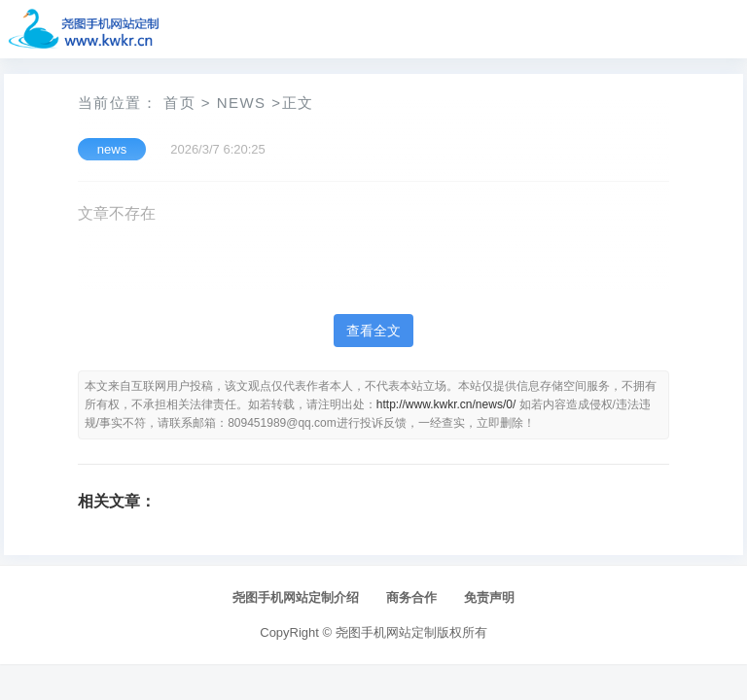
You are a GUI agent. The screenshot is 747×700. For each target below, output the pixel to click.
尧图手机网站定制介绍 (296, 597)
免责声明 (489, 597)
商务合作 (411, 597)
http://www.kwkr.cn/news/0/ (446, 404)
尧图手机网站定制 (386, 632)
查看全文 (373, 331)
